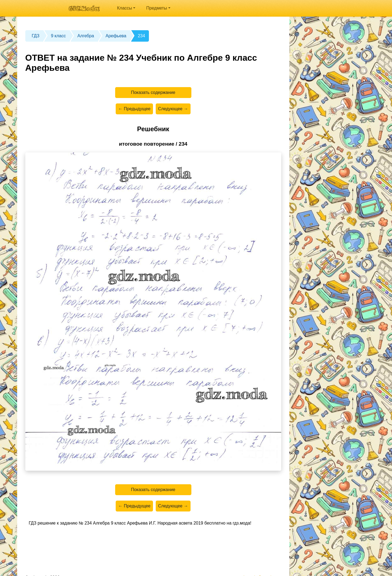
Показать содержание (153, 92)
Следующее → (173, 109)
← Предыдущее (134, 109)
